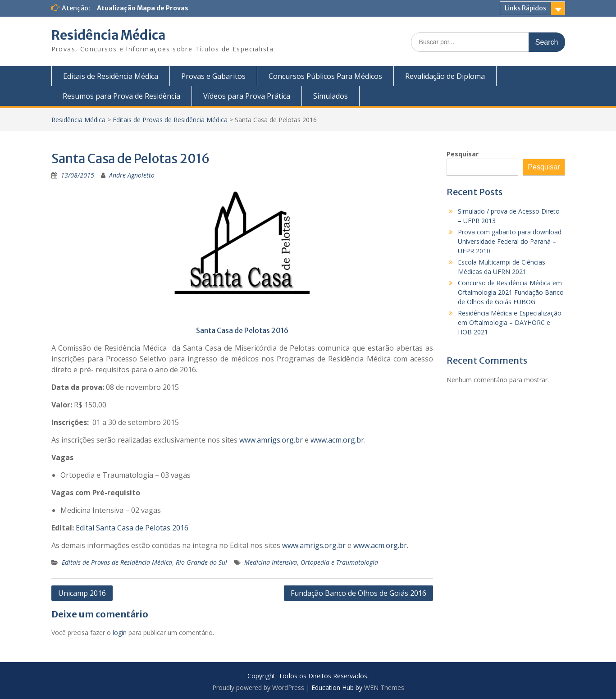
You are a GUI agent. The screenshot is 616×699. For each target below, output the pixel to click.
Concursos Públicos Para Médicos (325, 76)
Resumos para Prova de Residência (121, 96)
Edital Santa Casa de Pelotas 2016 (132, 528)
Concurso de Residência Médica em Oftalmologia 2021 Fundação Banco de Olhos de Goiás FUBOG (511, 292)
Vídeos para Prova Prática (247, 96)
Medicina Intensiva (271, 562)
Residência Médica (108, 35)
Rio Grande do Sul (201, 562)
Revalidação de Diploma (445, 76)
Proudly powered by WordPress (258, 688)
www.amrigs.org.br (271, 440)
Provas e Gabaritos (213, 76)
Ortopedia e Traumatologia (339, 562)
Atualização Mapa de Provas (143, 8)
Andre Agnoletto (132, 175)
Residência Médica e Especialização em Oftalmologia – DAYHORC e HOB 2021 (510, 322)
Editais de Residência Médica (111, 76)
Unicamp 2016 (82, 593)
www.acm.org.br (337, 440)
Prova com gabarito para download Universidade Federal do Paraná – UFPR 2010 (510, 241)
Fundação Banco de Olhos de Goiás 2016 (358, 593)
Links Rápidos (525, 8)
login (120, 633)
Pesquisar (463, 154)
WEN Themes (384, 688)
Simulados (331, 96)
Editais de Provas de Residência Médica (170, 120)
